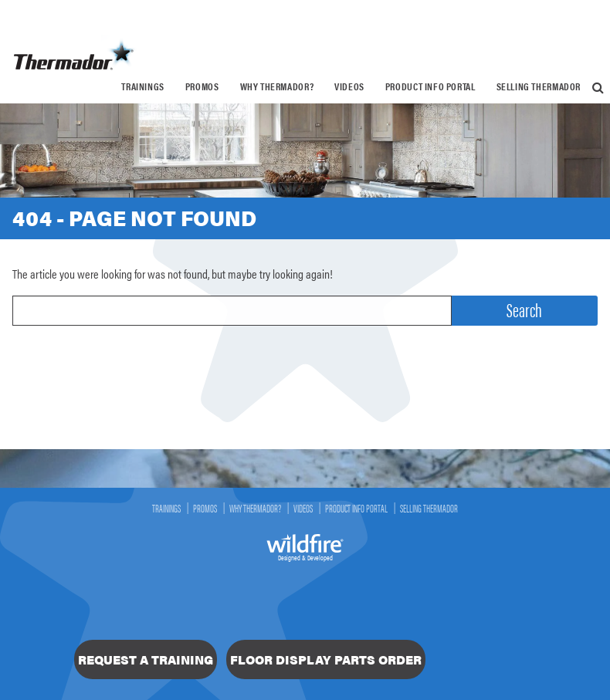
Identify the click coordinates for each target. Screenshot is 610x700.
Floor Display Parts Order (326, 659)
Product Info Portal (430, 86)
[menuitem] (143, 87)
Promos (202, 86)
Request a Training (146, 659)
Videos (349, 86)
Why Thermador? (277, 86)
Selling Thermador (539, 86)
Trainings (143, 86)
